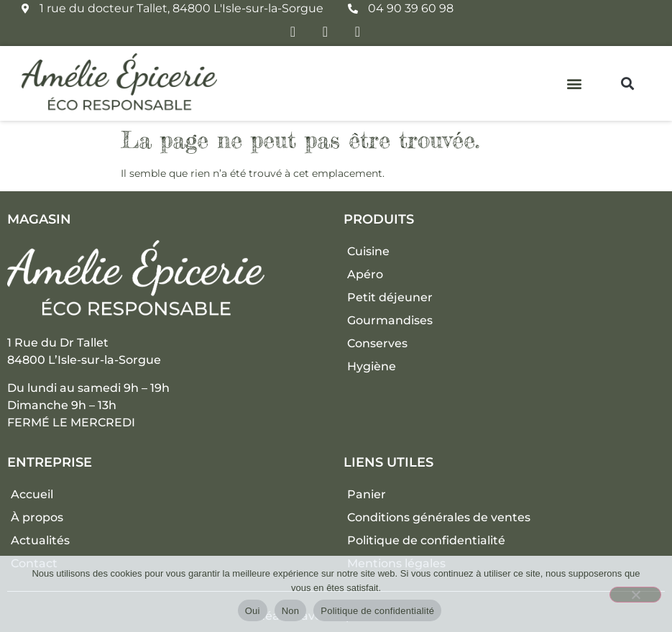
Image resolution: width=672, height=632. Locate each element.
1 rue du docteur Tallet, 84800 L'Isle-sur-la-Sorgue (181, 8)
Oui (253, 611)
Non (291, 611)
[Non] (635, 595)
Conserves (377, 343)
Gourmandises (390, 320)
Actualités (40, 540)
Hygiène (372, 366)
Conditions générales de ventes (439, 517)
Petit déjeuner (390, 297)
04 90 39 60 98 (411, 8)
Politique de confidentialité (426, 540)
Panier (367, 494)
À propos (37, 517)
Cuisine (368, 251)
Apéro (365, 274)
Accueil (32, 494)
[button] (575, 84)
